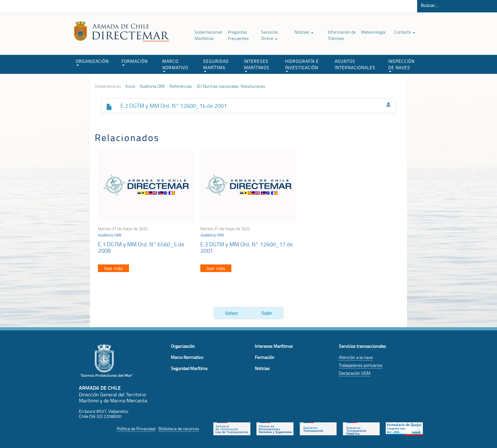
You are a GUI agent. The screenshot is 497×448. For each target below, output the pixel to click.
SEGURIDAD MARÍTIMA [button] (216, 65)
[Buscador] (449, 5)
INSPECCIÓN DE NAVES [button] (401, 65)
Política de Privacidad (136, 429)
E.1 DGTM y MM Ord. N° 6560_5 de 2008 (141, 247)
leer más (113, 268)
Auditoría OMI (152, 86)
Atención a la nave (356, 357)
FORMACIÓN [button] (135, 62)
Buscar (489, 6)
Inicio (130, 86)
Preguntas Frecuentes (238, 35)
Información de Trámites (342, 35)
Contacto (405, 32)
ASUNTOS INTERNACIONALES (355, 64)
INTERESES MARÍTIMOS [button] (257, 65)
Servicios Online (270, 35)
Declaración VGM (355, 373)
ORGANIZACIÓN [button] (92, 62)
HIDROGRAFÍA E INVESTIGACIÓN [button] (302, 65)
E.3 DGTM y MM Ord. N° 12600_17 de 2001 (247, 247)
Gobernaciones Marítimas (209, 35)
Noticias (304, 32)
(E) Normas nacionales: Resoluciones (231, 86)
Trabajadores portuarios (361, 365)
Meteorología (373, 32)
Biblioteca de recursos (179, 429)
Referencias (181, 86)
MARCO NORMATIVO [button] (175, 65)
